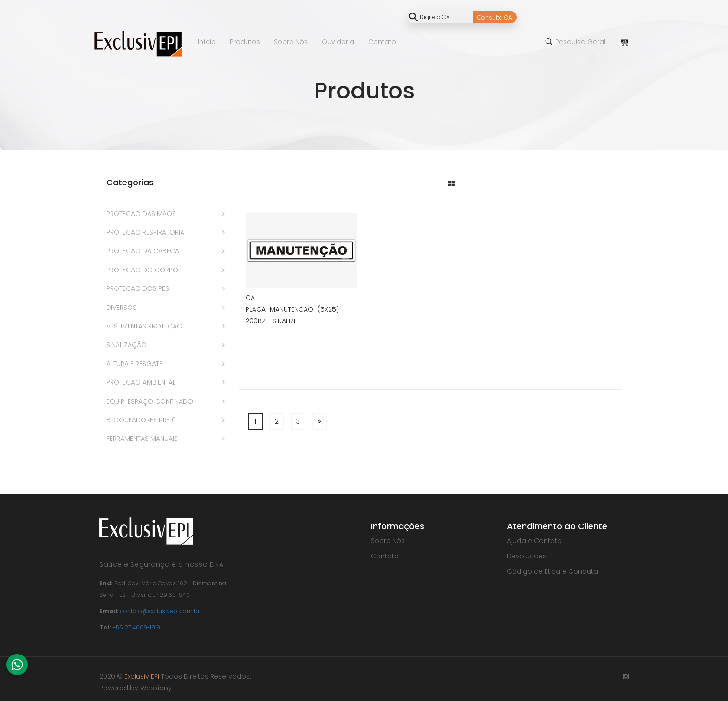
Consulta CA (495, 17)
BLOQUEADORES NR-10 (141, 420)
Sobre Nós (388, 541)
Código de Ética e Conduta (552, 571)
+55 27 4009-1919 (136, 627)
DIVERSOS (121, 308)
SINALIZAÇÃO (127, 345)
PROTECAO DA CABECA (143, 251)
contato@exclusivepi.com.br (160, 611)
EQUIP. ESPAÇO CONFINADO (150, 401)
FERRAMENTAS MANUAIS (142, 439)
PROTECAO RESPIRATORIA (145, 232)
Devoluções (527, 556)
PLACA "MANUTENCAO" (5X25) (292, 309)
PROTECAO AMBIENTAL (141, 382)
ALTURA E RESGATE (134, 364)
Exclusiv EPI (142, 676)
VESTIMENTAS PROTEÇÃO (144, 326)
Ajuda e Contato (534, 541)
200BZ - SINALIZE (271, 321)
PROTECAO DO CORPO (142, 270)
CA (250, 298)
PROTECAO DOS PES (138, 288)
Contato (385, 556)
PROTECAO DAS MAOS (141, 214)
